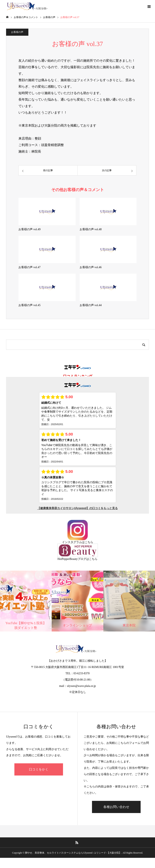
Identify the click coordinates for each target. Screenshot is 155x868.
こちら (89, 542)
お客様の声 (17, 32)
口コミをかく (39, 769)
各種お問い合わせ (116, 807)
